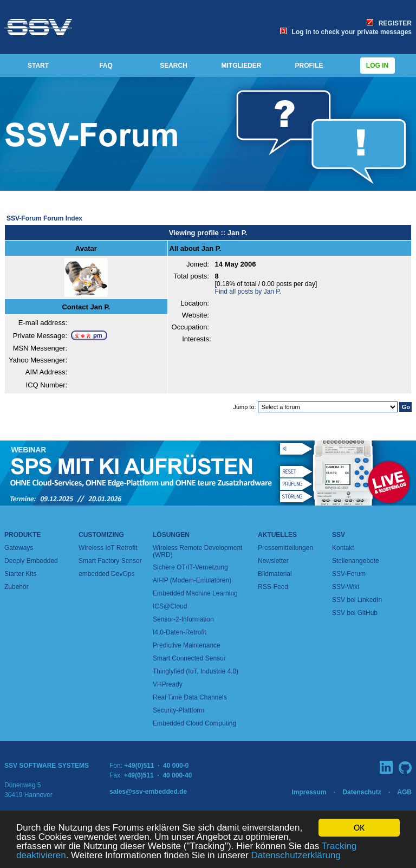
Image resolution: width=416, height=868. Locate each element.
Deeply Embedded (31, 561)
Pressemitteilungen (285, 548)
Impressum (309, 792)
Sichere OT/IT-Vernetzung (190, 567)
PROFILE (309, 66)
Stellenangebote (356, 561)
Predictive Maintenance (187, 645)
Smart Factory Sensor (110, 561)
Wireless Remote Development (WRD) (197, 551)
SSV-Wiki (346, 587)
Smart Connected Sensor (189, 658)
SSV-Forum (349, 574)
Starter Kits (20, 574)
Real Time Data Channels (190, 697)
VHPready (168, 684)
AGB (404, 792)
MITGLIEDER (242, 66)
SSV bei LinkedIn (357, 600)
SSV (339, 535)
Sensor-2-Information (183, 619)
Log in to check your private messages (346, 32)
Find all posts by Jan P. (248, 292)
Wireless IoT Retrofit (108, 548)
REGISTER (389, 23)
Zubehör (17, 587)
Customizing (101, 535)
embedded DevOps (106, 574)
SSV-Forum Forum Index (44, 218)
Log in (378, 66)
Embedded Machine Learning (195, 593)
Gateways (19, 548)
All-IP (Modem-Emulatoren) (192, 580)
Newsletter (273, 561)
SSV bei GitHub (355, 613)
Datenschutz (362, 792)
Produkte (22, 535)
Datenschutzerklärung (295, 856)
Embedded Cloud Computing (194, 723)
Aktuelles (277, 535)
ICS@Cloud (170, 606)
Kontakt (343, 548)
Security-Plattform (178, 710)
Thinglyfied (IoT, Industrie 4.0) (196, 671)
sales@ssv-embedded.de (148, 792)
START (38, 66)
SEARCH (174, 66)
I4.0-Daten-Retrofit (180, 632)
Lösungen (171, 535)
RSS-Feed (273, 587)
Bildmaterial (275, 574)
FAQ (106, 66)
